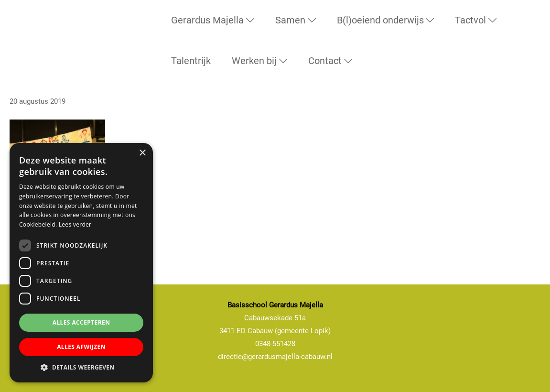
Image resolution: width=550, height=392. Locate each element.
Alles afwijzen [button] (81, 347)
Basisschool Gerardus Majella (24, 26)
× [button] (142, 153)
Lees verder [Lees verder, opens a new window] (75, 224)
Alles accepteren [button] (81, 322)
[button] (81, 368)
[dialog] (81, 263)
